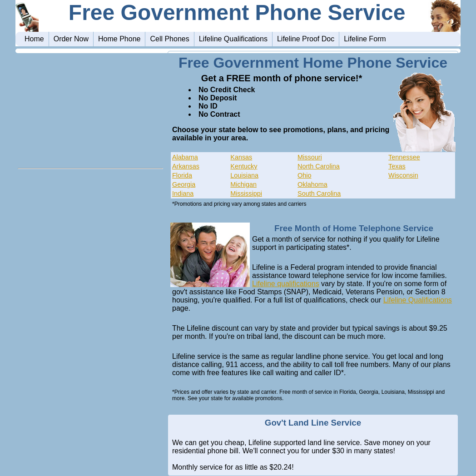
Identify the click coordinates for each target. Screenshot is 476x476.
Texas (397, 166)
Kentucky (244, 166)
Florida (182, 175)
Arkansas (186, 166)
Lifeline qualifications (286, 284)
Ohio (304, 175)
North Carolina (319, 166)
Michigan (243, 184)
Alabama (185, 157)
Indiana (183, 193)
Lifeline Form (365, 39)
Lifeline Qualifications (233, 39)
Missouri (310, 157)
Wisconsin (403, 175)
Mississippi (246, 193)
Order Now (71, 39)
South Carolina (319, 193)
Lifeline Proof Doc (306, 39)
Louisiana (244, 175)
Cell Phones (169, 39)
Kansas (241, 157)
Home (34, 39)
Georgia (184, 184)
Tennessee (404, 157)
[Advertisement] (90, 108)
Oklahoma (312, 184)
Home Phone (119, 39)
